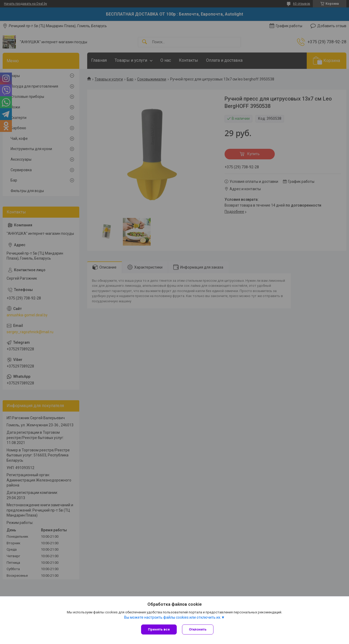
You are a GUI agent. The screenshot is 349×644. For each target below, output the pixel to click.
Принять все (159, 629)
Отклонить (198, 629)
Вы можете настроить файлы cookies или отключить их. (173, 617)
